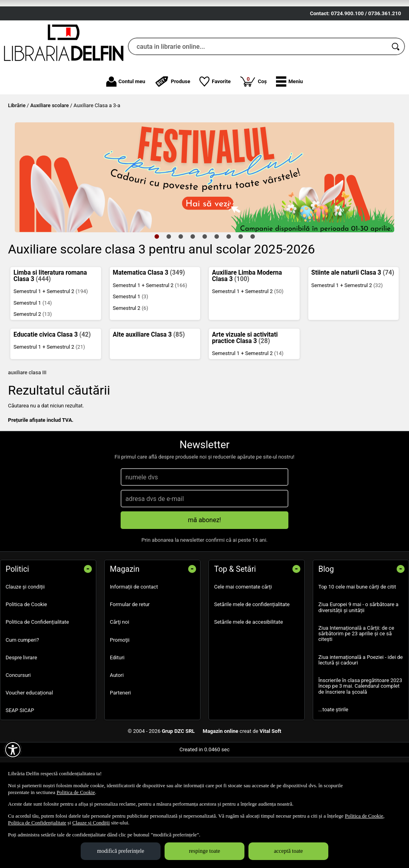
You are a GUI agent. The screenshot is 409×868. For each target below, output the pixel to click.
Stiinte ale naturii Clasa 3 (353, 319)
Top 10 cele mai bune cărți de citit (357, 634)
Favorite (215, 128)
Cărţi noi (119, 669)
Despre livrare (21, 704)
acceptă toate (289, 851)
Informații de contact (134, 634)
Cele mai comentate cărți (243, 634)
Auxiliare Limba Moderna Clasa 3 (247, 323)
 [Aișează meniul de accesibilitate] (13, 750)
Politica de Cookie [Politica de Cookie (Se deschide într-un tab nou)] (76, 792)
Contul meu (126, 128)
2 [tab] (169, 283)
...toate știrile (333, 756)
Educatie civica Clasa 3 (52, 381)
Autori (117, 721)
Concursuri (18, 721)
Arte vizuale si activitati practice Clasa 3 (245, 384)
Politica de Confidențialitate (37, 669)
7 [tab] (228, 283)
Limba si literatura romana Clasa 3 (50, 323)
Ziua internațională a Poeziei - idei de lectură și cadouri (361, 706)
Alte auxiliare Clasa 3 (149, 381)
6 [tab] (216, 283)
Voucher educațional (29, 739)
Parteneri (120, 739)
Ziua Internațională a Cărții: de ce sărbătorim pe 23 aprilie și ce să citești (356, 680)
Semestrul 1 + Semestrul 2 (51, 338)
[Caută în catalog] (396, 93)
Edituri (117, 704)
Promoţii (120, 686)
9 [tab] (252, 283)
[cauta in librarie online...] (258, 93)
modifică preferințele (121, 851)
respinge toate (204, 851)
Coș (253, 128)
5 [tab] (204, 283)
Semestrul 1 (33, 349)
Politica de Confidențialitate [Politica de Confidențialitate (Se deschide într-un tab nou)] (37, 823)
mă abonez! (205, 567)
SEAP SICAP (20, 757)
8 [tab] (240, 283)
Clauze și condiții (25, 634)
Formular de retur (130, 651)
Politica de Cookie (26, 651)
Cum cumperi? (22, 686)
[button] (289, 128)
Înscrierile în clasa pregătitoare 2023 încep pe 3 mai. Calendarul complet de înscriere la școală (360, 733)
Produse (173, 128)
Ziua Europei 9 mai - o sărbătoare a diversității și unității (358, 654)
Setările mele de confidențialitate (252, 651)
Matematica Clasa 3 (149, 319)
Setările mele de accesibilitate (249, 669)
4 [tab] (193, 283)
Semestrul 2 (33, 361)
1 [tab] (157, 283)
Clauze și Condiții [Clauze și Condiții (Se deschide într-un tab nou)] (91, 823)
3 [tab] (181, 283)
